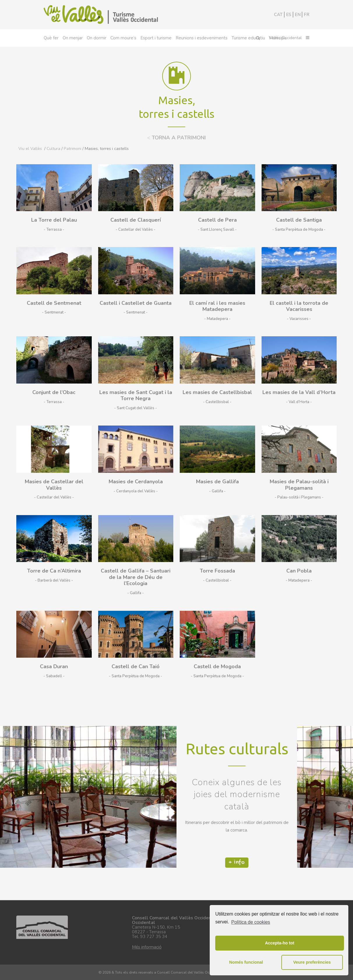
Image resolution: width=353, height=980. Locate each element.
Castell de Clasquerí (136, 220)
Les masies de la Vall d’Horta (299, 392)
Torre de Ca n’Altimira (54, 571)
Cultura (53, 149)
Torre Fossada (217, 571)
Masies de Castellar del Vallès (54, 485)
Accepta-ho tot (280, 943)
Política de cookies (251, 922)
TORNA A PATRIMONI (176, 138)
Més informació (147, 947)
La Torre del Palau (54, 220)
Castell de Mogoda (217, 666)
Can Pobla (299, 571)
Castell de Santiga (299, 220)
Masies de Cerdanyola (136, 482)
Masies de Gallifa (217, 482)
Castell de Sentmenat (54, 303)
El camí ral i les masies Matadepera (217, 306)
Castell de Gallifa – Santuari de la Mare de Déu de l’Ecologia (136, 577)
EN (298, 15)
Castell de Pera (217, 220)
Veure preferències (312, 962)
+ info (237, 866)
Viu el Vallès (30, 149)
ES (289, 15)
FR (307, 15)
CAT (278, 15)
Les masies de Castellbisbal (217, 392)
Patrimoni (73, 149)
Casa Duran (54, 666)
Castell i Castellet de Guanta (136, 303)
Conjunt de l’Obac (54, 392)
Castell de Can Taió (136, 666)
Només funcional (246, 962)
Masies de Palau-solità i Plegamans (299, 485)
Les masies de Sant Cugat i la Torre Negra (136, 395)
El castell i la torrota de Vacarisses (299, 306)
